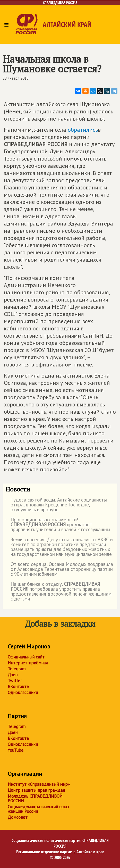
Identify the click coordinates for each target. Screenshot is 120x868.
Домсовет (18, 817)
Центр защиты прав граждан (36, 790)
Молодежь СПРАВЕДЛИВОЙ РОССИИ (35, 798)
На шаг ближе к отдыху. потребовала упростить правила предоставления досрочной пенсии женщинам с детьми (58, 592)
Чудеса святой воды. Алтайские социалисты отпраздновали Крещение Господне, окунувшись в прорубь (56, 505)
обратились (83, 130)
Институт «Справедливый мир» (39, 784)
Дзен (13, 675)
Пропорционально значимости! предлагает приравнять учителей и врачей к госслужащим (58, 525)
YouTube (16, 750)
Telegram (17, 669)
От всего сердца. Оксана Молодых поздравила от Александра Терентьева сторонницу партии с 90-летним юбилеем (59, 569)
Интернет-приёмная (28, 663)
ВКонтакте (18, 687)
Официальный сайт (26, 657)
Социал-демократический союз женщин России (38, 809)
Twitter (15, 681)
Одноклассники (23, 692)
